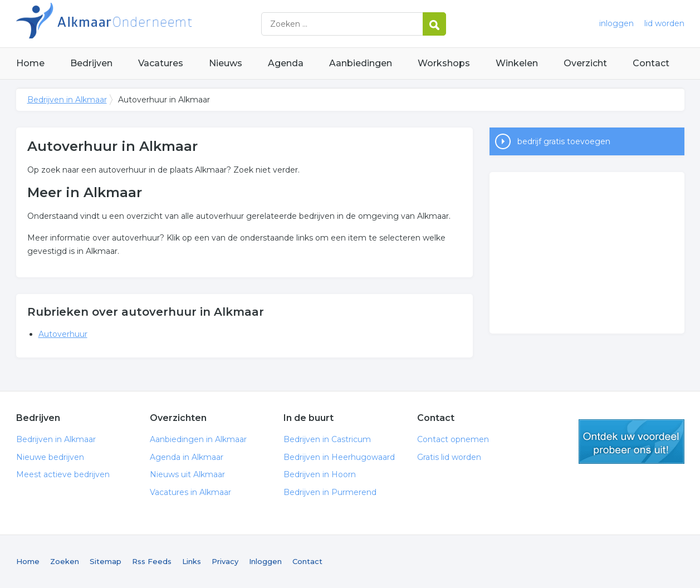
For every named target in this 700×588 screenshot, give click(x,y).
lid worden (664, 23)
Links (192, 561)
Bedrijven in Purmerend (330, 492)
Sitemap (106, 561)
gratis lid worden (632, 442)
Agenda (286, 63)
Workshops (444, 63)
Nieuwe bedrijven (50, 457)
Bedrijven (91, 63)
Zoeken (65, 561)
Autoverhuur (63, 334)
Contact (651, 63)
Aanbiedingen (361, 63)
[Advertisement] (587, 253)
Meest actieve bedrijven (63, 474)
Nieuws (226, 63)
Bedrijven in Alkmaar (155, 24)
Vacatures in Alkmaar (190, 492)
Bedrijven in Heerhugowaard (339, 457)
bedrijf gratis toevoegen (564, 141)
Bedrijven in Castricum (327, 439)
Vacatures (161, 63)
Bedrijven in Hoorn (320, 474)
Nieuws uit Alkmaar (187, 474)
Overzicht (585, 63)
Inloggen (265, 561)
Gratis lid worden (449, 457)
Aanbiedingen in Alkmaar (198, 439)
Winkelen (517, 63)
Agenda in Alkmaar (187, 457)
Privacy (225, 561)
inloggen (616, 23)
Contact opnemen (453, 439)
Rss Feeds (152, 561)
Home (30, 63)
